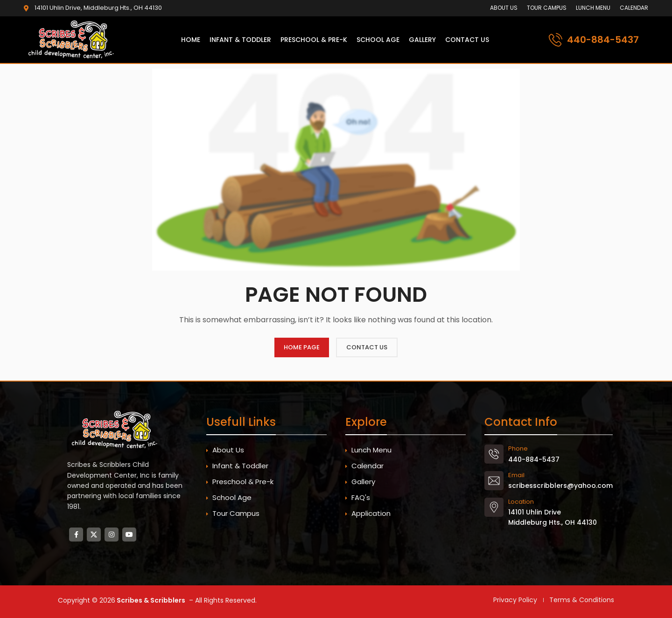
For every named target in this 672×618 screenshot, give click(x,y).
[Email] (494, 481)
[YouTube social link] (129, 535)
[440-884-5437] (556, 40)
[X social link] (94, 535)
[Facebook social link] (76, 535)
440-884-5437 (603, 40)
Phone (518, 448)
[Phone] (494, 454)
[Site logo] (73, 39)
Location (521, 502)
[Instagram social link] (112, 535)
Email (516, 475)
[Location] (494, 507)
